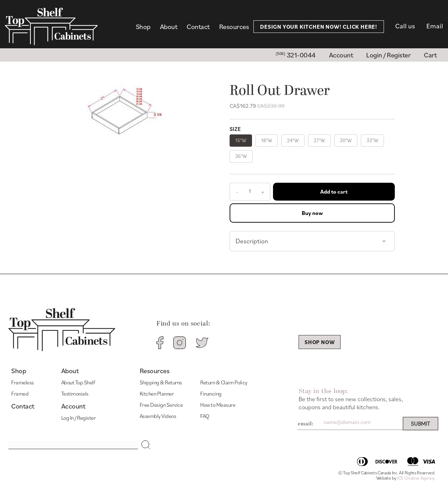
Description (252, 241)
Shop (19, 371)
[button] (146, 445)
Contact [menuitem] (198, 27)
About (70, 371)
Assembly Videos (158, 416)
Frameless (23, 382)
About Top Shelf (78, 382)
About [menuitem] (169, 27)
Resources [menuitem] (234, 27)
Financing (211, 393)
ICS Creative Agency (416, 478)
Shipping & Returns (161, 382)
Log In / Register (79, 418)
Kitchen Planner (157, 393)
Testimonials (75, 393)
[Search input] (73, 445)
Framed (20, 393)
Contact (23, 406)
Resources (155, 371)
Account (73, 406)
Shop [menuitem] (143, 27)
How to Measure (218, 405)
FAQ (205, 416)
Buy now (312, 213)
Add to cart (334, 191)
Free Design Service (161, 405)
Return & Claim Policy (224, 382)
